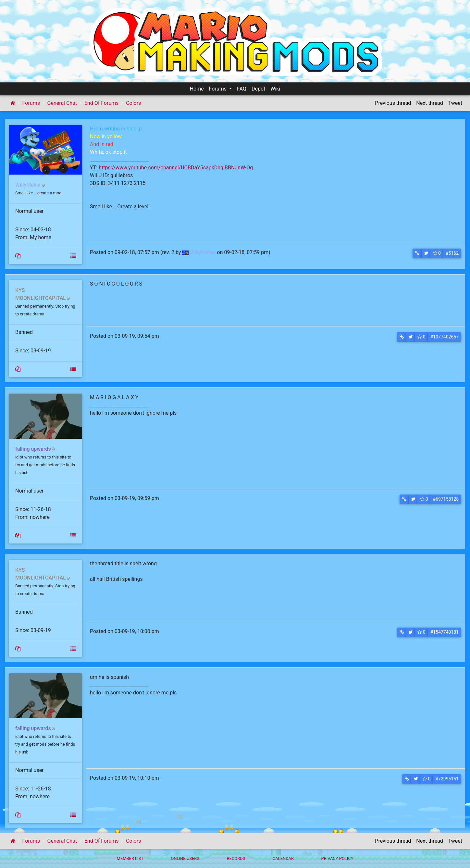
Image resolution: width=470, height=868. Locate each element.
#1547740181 (445, 632)
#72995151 (447, 779)
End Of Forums (102, 103)
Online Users (185, 858)
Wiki (275, 89)
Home (197, 89)
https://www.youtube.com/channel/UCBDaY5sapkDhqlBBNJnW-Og (176, 168)
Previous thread (393, 103)
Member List (130, 858)
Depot (258, 89)
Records (236, 858)
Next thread (430, 103)
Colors (133, 103)
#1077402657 (445, 337)
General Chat (62, 103)
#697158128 (446, 499)
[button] (417, 253)
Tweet (455, 103)
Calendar (283, 858)
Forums (218, 89)
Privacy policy (337, 858)
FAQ (242, 89)
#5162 (452, 253)
